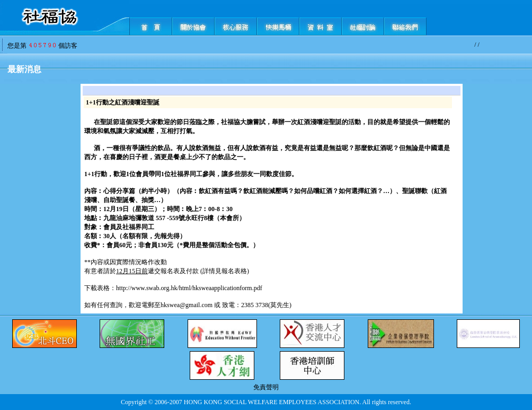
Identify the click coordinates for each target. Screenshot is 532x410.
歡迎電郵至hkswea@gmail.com (171, 305)
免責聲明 (266, 387)
